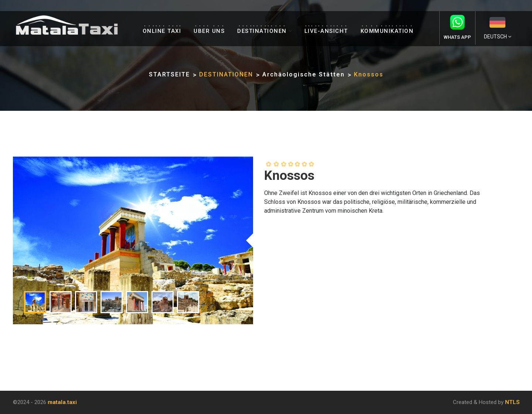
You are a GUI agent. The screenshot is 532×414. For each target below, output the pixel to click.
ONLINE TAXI (162, 31)
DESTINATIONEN (262, 31)
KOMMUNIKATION (387, 31)
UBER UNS (209, 31)
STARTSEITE (169, 74)
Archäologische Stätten (303, 74)
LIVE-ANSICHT (326, 31)
